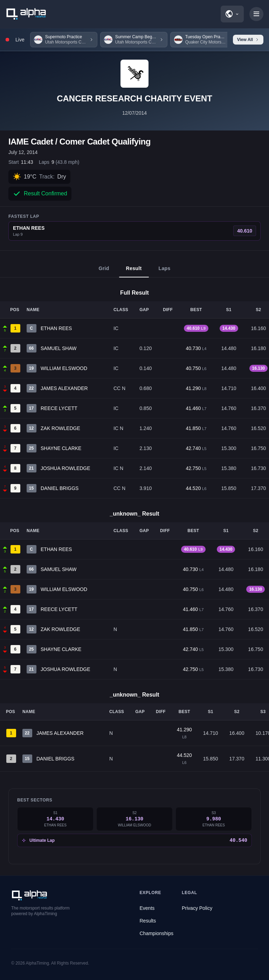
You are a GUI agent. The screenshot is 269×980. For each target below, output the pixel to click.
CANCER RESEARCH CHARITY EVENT (134, 98)
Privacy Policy (197, 908)
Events (147, 908)
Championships (157, 933)
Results (148, 921)
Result (134, 271)
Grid (104, 271)
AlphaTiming (37, 963)
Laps (165, 271)
